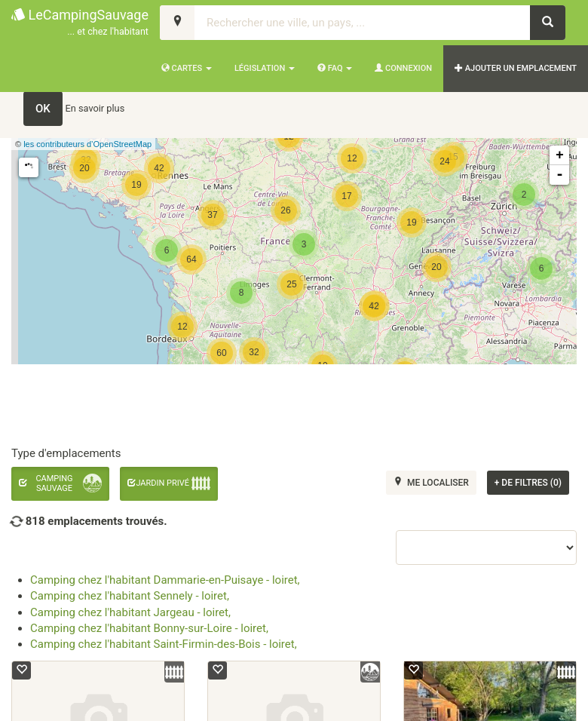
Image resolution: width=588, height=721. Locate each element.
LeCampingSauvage (80, 23)
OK (43, 109)
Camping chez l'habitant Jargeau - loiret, (130, 612)
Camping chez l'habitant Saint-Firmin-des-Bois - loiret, (164, 644)
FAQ (335, 68)
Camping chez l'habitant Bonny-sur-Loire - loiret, (149, 628)
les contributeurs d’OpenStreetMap (87, 144)
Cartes (187, 68)
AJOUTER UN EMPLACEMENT (516, 68)
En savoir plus (95, 108)
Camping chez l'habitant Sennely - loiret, (130, 596)
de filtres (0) (528, 483)
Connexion (403, 68)
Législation (265, 68)
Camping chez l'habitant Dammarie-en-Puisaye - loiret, (165, 580)
